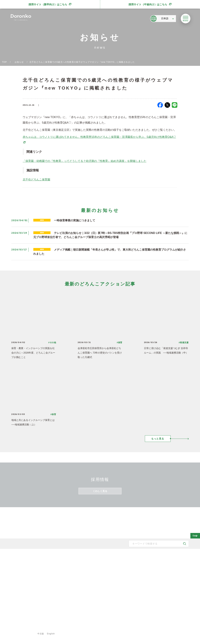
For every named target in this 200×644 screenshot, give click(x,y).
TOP (4, 62)
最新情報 (158, 558)
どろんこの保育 (109, 565)
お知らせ (19, 62)
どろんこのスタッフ (82, 576)
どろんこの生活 (109, 587)
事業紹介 (135, 587)
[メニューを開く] (186, 19)
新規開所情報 (162, 587)
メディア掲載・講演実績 (167, 581)
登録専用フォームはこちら (24, 623)
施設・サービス (137, 558)
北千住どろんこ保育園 (36, 180)
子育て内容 (107, 592)
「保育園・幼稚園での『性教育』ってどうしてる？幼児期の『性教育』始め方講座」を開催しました (85, 161)
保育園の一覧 (137, 565)
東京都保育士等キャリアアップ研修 (172, 598)
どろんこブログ (163, 570)
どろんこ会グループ (23, 577)
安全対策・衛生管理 (111, 598)
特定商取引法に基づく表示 (96, 629)
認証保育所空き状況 (165, 592)
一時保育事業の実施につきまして (75, 220)
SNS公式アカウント (23, 590)
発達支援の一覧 (138, 570)
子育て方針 (78, 570)
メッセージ (78, 565)
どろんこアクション (165, 565)
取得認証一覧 (79, 592)
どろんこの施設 (80, 587)
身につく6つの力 (110, 581)
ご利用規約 (70, 629)
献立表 (134, 581)
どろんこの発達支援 (111, 570)
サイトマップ (21, 629)
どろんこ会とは (79, 558)
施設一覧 (135, 576)
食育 (133, 592)
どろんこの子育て (109, 558)
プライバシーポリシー (46, 629)
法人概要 (77, 581)
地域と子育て (108, 576)
